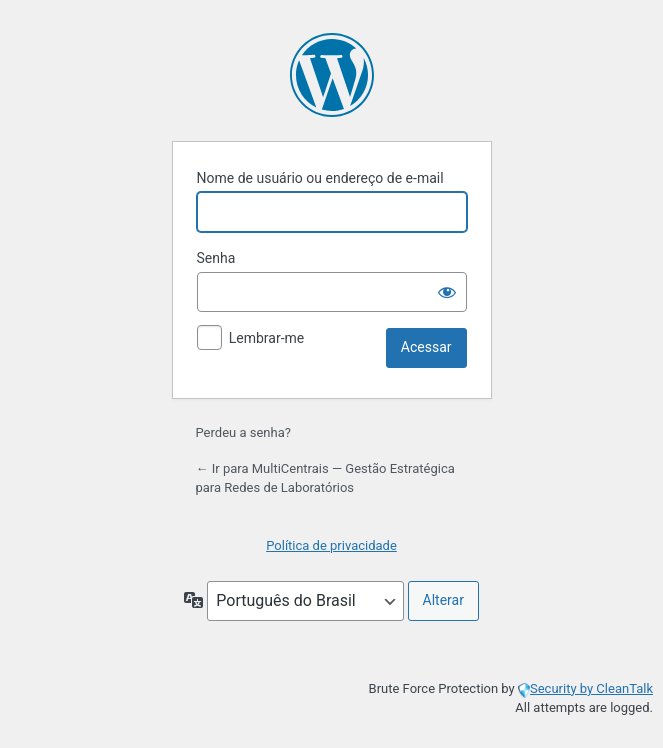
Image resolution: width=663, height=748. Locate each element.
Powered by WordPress (332, 75)
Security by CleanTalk (591, 688)
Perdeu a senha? (243, 432)
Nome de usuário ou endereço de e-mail (320, 178)
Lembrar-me (267, 338)
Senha (216, 258)
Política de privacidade (331, 545)
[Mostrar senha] (447, 292)
